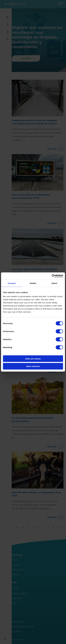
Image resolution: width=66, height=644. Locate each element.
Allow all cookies (33, 359)
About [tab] (54, 283)
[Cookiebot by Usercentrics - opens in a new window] (52, 276)
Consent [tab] (12, 283)
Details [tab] (33, 283)
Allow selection (33, 366)
